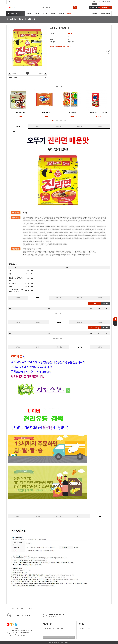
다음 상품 (43, 73)
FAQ (51, 637)
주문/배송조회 (106, 13)
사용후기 (95, 13)
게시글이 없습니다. (86, 628)
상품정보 (18, 126)
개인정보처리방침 (20, 608)
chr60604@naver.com (16, 634)
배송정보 (79, 126)
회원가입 (94, 2)
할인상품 (61, 13)
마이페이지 (30, 608)
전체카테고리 (13, 13)
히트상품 (29, 13)
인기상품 (53, 13)
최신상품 (45, 13)
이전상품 (12, 73)
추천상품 (37, 13)
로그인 (101, 2)
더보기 (106, 303)
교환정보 (100, 126)
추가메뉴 (108, 2)
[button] (53, 121)
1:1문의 (67, 637)
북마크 (10, 2)
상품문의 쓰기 (95, 328)
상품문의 (59, 126)
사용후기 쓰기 (95, 303)
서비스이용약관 (10, 608)
